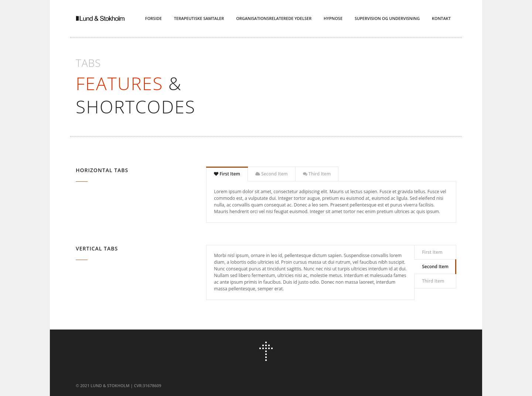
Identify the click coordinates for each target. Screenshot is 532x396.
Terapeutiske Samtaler (199, 18)
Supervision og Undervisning (387, 18)
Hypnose (333, 18)
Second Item (272, 174)
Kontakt (441, 18)
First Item (227, 174)
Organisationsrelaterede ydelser (274, 18)
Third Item (317, 174)
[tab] (227, 174)
